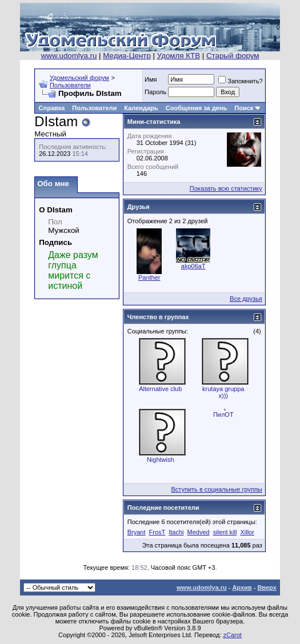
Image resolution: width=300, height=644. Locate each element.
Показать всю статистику (226, 188)
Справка (52, 108)
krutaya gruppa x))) (223, 392)
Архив (242, 587)
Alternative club (160, 389)
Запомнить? (241, 81)
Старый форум (233, 56)
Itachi (176, 532)
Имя (151, 79)
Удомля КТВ (179, 56)
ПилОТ (223, 414)
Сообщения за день (196, 108)
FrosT (157, 532)
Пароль (155, 92)
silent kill (225, 532)
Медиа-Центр (127, 56)
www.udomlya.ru (69, 56)
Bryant (137, 532)
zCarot (233, 635)
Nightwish (161, 460)
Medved (199, 532)
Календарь (141, 108)
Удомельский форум (79, 78)
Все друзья (246, 299)
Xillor (247, 532)
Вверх (267, 587)
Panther (149, 277)
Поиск (244, 108)
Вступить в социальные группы (216, 489)
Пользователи (70, 85)
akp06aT (193, 266)
